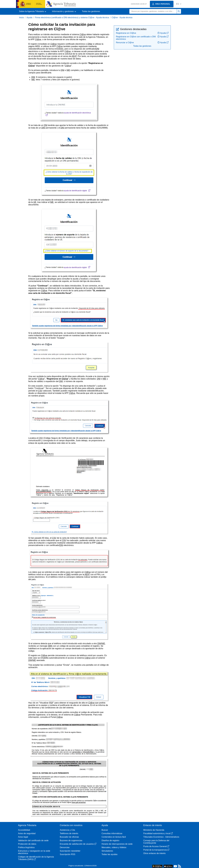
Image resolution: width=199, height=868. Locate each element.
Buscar (105, 830)
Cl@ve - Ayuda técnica (122, 18)
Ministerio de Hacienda (154, 830)
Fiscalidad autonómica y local (158, 833)
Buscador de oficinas (69, 837)
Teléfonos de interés (69, 833)
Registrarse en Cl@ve (126, 33)
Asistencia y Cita (67, 830)
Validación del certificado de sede (33, 840)
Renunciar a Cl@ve (125, 43)
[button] (179, 4)
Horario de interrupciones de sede (117, 844)
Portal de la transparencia (156, 850)
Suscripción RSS (68, 854)
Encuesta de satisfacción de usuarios (78, 844)
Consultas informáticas (112, 833)
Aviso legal (23, 837)
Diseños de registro (110, 840)
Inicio (22, 18)
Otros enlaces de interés (154, 853)
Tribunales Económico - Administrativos (161, 837)
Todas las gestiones (91, 11)
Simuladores (107, 851)
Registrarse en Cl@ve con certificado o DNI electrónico (136, 38)
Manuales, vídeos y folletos (114, 847)
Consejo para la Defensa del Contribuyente (156, 842)
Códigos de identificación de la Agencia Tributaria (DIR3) (36, 858)
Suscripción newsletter (70, 851)
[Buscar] (153, 11)
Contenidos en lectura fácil (114, 837)
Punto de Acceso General (156, 846)
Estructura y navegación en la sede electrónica (34, 852)
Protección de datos (27, 844)
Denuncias (65, 847)
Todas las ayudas (110, 854)
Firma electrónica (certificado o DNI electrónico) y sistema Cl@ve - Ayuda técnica (72, 18)
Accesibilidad (24, 830)
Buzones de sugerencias (71, 840)
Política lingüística (26, 847)
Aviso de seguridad (27, 833)
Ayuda (29, 18)
